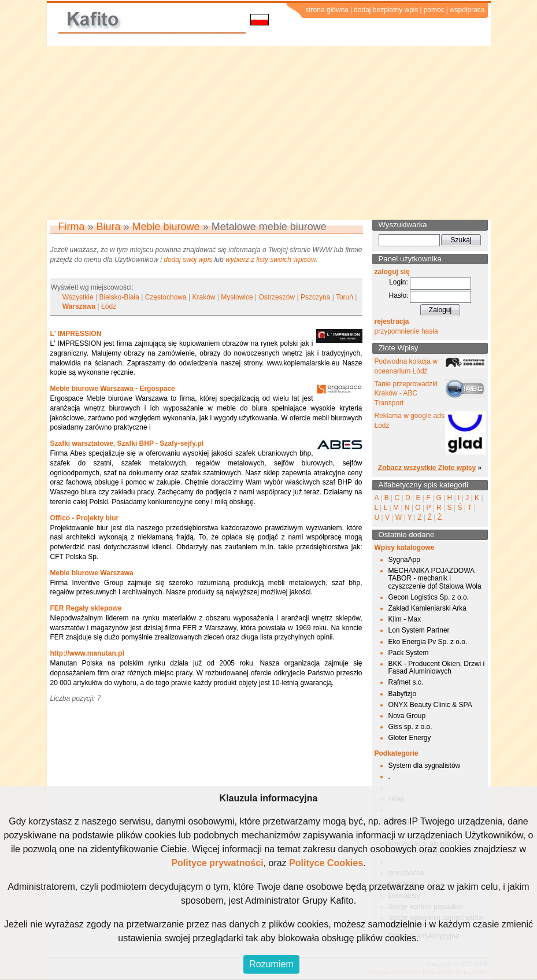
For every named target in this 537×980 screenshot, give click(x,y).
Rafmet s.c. (406, 682)
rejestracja (392, 321)
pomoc (434, 10)
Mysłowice (237, 297)
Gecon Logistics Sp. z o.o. (429, 597)
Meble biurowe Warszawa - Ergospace (113, 389)
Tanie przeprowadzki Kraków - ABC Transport (406, 394)
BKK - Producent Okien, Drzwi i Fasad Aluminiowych (437, 667)
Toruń (345, 297)
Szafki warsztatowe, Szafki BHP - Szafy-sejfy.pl (127, 443)
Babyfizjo (403, 694)
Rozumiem (271, 964)
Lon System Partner (419, 630)
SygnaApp (404, 560)
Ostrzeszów (277, 297)
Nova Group (407, 716)
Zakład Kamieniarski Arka (427, 608)
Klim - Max (405, 619)
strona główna (327, 10)
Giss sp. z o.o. (410, 727)
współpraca (467, 10)
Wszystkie (78, 297)
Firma (72, 227)
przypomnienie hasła (406, 331)
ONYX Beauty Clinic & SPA (430, 705)
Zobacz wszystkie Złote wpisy (427, 468)
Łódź (109, 306)
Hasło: (398, 295)
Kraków (204, 297)
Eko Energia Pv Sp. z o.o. (428, 642)
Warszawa (79, 306)
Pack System (409, 653)
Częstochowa (166, 297)
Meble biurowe (166, 227)
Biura (109, 227)
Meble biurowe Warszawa (92, 573)
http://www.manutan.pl (87, 653)
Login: (399, 282)
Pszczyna (315, 297)
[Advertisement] (268, 133)
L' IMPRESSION (76, 334)
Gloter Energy (410, 738)
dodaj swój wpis (188, 260)
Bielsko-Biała (119, 297)
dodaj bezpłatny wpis (386, 10)
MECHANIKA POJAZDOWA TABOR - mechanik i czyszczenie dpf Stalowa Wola (435, 578)
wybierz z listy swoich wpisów (271, 260)
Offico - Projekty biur (85, 518)
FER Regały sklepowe (86, 608)
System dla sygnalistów (425, 765)
